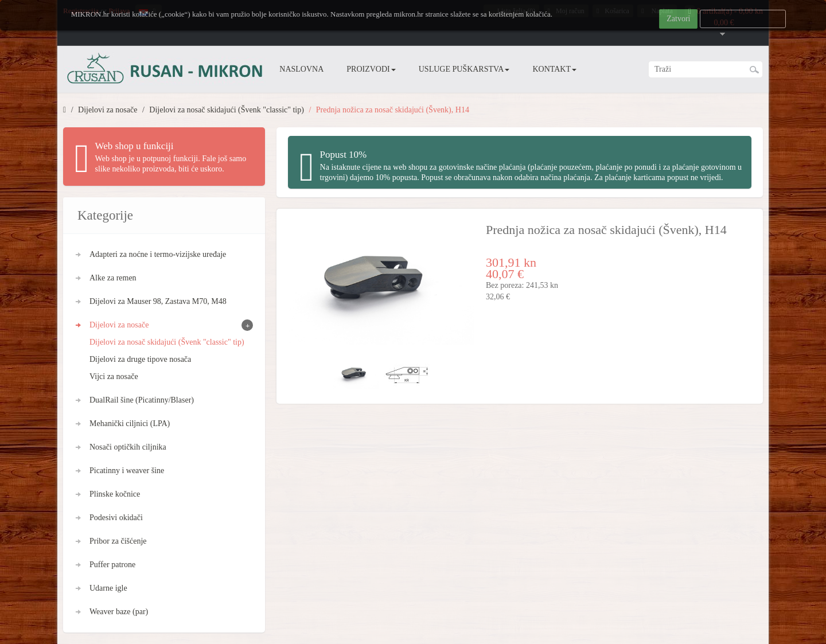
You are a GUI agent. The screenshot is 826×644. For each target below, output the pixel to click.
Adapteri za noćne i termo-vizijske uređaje (158, 254)
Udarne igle (108, 588)
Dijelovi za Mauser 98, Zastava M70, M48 (158, 301)
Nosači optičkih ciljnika (128, 447)
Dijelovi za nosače (108, 110)
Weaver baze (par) (119, 612)
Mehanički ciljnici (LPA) (130, 424)
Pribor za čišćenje (118, 541)
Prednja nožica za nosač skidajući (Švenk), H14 (393, 110)
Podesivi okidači (116, 518)
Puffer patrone (112, 565)
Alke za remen (113, 278)
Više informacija (743, 19)
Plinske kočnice (115, 494)
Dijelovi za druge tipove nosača (140, 359)
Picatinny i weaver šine (127, 471)
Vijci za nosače (114, 376)
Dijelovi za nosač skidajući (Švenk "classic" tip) (227, 110)
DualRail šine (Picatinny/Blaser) (142, 400)
